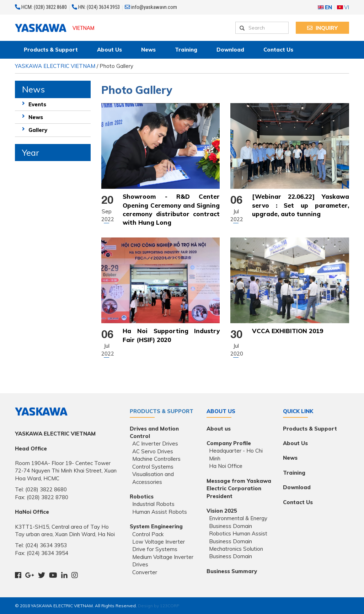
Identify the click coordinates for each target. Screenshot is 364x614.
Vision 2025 (222, 511)
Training (186, 50)
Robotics (142, 496)
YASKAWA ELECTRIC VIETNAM (55, 66)
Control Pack (148, 534)
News (148, 50)
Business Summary (232, 571)
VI (343, 7)
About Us (109, 50)
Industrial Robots (153, 504)
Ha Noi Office (226, 466)
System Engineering (156, 526)
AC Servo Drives (153, 451)
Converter (145, 572)
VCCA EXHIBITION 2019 (288, 331)
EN (325, 7)
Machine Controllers (156, 459)
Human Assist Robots (160, 512)
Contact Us (278, 50)
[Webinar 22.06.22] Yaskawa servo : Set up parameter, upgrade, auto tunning (301, 205)
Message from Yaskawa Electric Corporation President (239, 488)
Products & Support (51, 50)
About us (219, 429)
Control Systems (153, 467)
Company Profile (229, 443)
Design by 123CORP (159, 606)
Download (230, 50)
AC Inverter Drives (155, 444)
